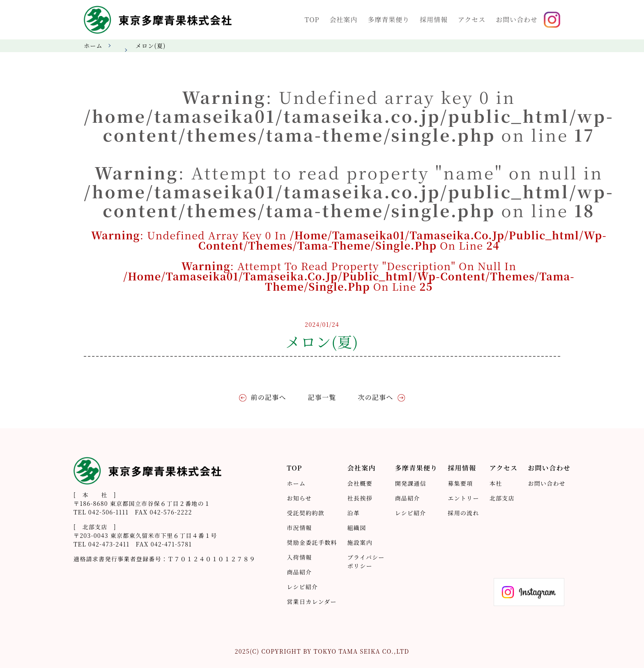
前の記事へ (269, 397)
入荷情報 (299, 557)
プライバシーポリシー (366, 561)
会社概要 (360, 483)
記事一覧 (322, 397)
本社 (496, 483)
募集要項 (460, 483)
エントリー (463, 498)
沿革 (354, 513)
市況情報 (299, 528)
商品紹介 (299, 572)
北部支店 (502, 498)
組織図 (357, 528)
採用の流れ (463, 513)
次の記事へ (375, 397)
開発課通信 (411, 483)
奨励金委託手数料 (312, 542)
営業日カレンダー (312, 601)
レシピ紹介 (302, 587)
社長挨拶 (360, 498)
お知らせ (299, 498)
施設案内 (360, 542)
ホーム (93, 46)
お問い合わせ (547, 483)
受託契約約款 (306, 513)
